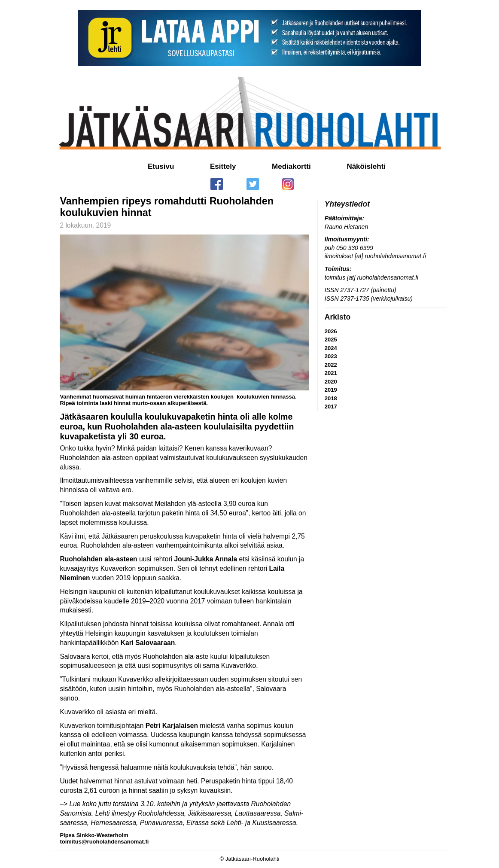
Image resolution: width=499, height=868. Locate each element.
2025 (331, 340)
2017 (331, 407)
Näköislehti (366, 166)
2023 (331, 356)
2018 (331, 398)
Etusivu (161, 166)
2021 (331, 373)
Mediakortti (291, 166)
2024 (331, 348)
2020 (331, 382)
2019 (331, 390)
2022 (331, 365)
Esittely (223, 166)
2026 (331, 331)
